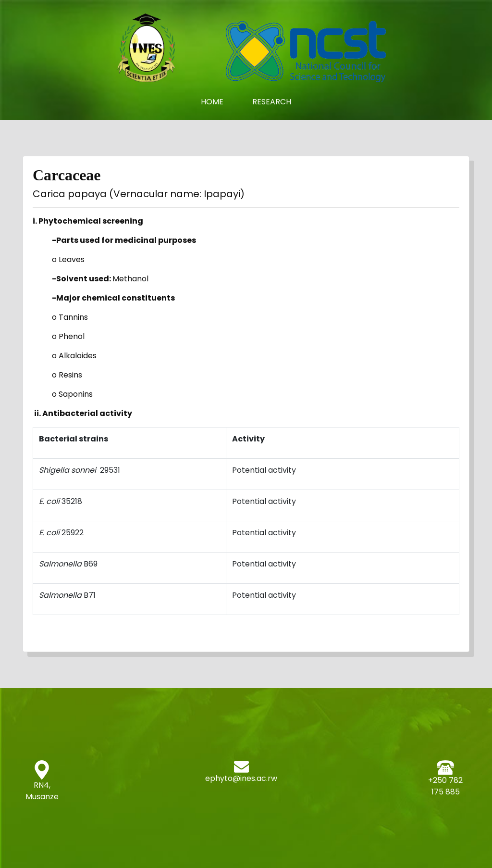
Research (272, 102)
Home (219, 102)
